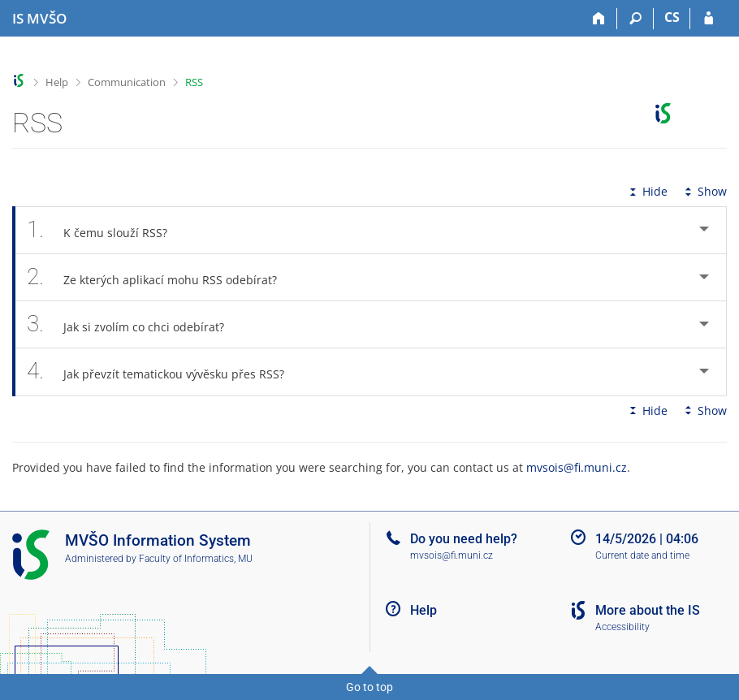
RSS (194, 82)
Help (57, 82)
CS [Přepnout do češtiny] (672, 17)
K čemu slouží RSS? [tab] (106, 230)
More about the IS (648, 610)
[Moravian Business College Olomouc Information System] (39, 19)
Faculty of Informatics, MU (196, 559)
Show (704, 191)
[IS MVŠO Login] (709, 19)
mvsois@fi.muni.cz (577, 467)
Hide (647, 191)
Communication (127, 82)
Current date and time (642, 555)
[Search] (635, 19)
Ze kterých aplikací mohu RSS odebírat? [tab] (161, 277)
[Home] (599, 19)
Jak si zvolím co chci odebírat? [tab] (134, 324)
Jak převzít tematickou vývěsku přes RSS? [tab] (164, 372)
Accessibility (622, 627)
